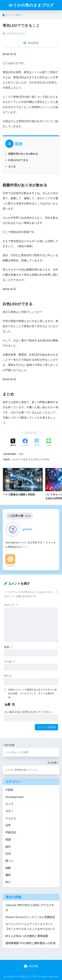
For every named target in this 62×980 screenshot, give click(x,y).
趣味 (8, 875)
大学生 (46, 459)
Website (10, 566)
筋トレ (9, 861)
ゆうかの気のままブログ (31, 5)
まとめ (12, 166)
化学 (21, 454)
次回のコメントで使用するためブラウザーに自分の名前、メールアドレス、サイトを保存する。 (32, 693)
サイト (8, 676)
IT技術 (9, 790)
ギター (9, 811)
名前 (8, 647)
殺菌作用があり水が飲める (23, 154)
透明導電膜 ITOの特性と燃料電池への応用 (30, 943)
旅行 (8, 847)
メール (10, 661)
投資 (8, 840)
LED (16, 459)
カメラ (9, 804)
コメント (11, 605)
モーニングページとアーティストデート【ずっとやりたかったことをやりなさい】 (31, 927)
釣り (8, 882)
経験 (8, 868)
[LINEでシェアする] (49, 443)
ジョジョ (11, 818)
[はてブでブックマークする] (37, 443)
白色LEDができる (18, 160)
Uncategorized (14, 797)
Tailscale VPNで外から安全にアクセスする (30, 908)
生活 (8, 854)
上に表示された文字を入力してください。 (29, 712)
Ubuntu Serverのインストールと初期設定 (30, 917)
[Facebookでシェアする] (25, 443)
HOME (31, 966)
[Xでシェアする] (13, 443)
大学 (35, 459)
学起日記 (11, 832)
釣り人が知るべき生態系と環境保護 (27, 936)
